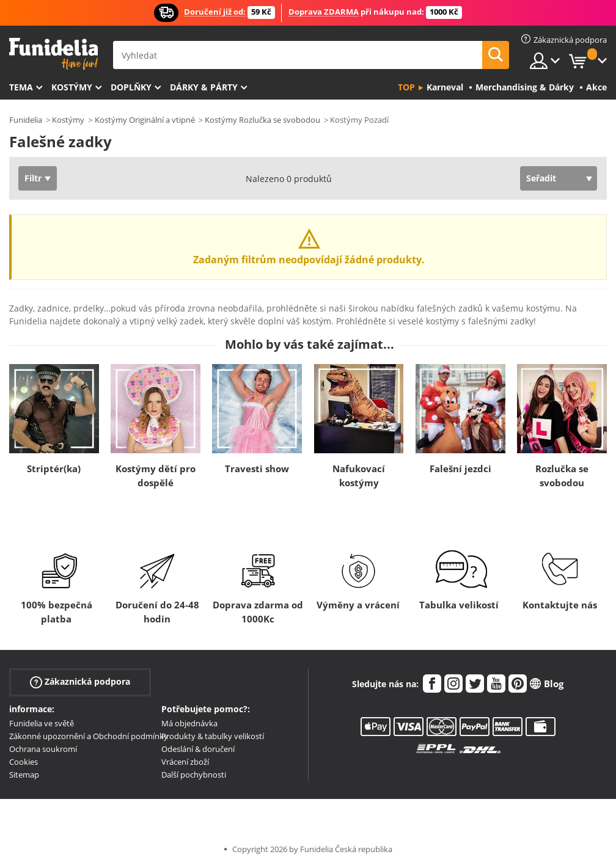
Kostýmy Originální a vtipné (145, 120)
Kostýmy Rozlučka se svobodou (262, 120)
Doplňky (131, 87)
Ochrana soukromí (43, 749)
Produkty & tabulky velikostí (213, 736)
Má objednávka (189, 723)
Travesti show (257, 469)
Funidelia (26, 120)
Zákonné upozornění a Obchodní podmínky (89, 736)
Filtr (33, 178)
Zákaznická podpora (80, 682)
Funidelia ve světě (42, 723)
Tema (21, 87)
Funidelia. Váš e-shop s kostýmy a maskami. (53, 54)
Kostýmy (72, 87)
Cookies (24, 762)
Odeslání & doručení (198, 749)
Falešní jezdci (460, 469)
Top (406, 87)
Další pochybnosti (194, 775)
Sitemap (24, 775)
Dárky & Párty (204, 87)
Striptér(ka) (54, 469)
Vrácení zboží (185, 762)
